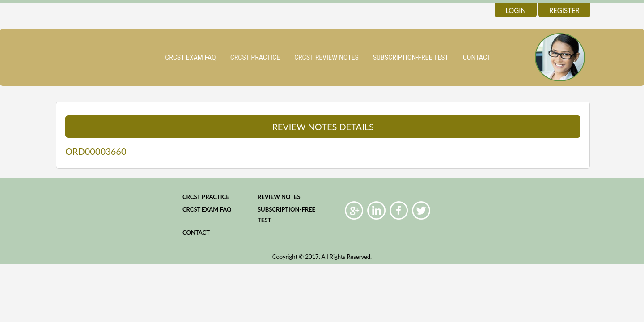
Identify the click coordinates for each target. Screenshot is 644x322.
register (564, 10)
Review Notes (279, 197)
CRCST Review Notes (326, 57)
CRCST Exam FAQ (191, 57)
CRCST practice (255, 57)
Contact (477, 57)
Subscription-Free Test (411, 57)
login (516, 10)
